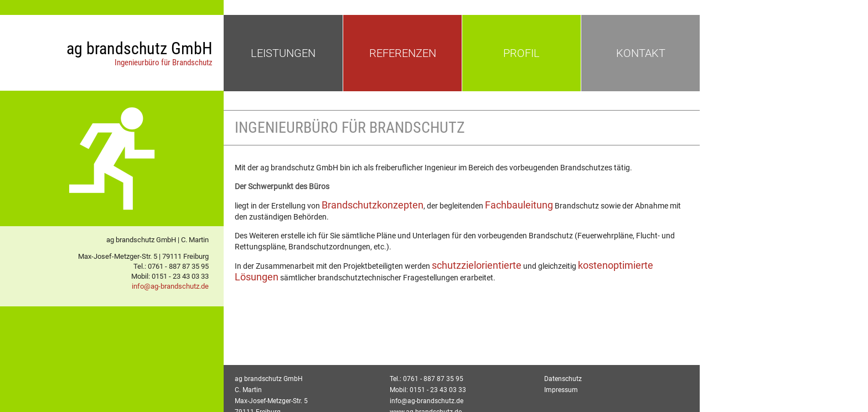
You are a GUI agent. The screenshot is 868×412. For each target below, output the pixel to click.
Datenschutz (563, 379)
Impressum (561, 390)
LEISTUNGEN (283, 53)
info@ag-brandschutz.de (170, 286)
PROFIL (521, 53)
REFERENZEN (403, 53)
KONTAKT (641, 53)
